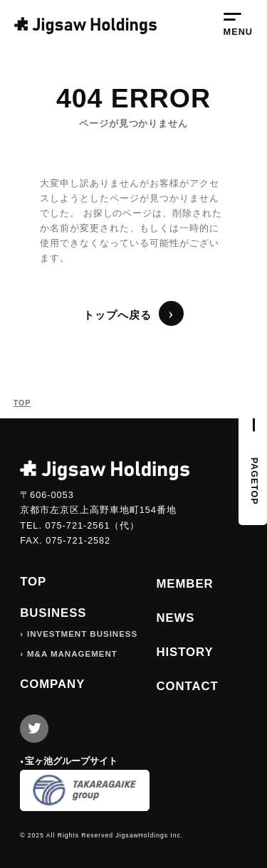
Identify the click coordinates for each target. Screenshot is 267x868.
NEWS (175, 618)
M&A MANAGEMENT (72, 654)
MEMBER (184, 584)
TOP (22, 403)
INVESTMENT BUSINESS (82, 634)
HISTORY (184, 652)
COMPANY (52, 684)
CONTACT (187, 686)
